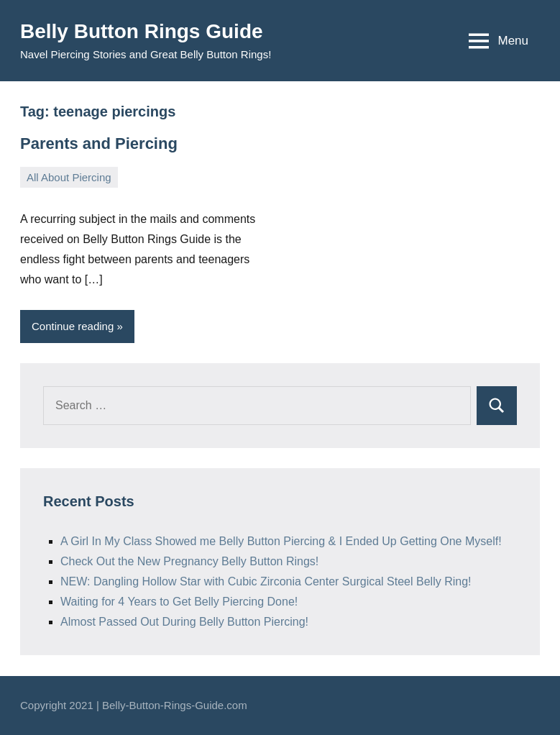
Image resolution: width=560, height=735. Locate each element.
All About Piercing (69, 177)
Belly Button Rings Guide (142, 31)
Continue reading (73, 326)
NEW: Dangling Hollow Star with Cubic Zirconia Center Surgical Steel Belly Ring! (266, 581)
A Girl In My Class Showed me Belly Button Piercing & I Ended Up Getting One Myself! (281, 541)
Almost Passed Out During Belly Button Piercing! (184, 622)
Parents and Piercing (99, 143)
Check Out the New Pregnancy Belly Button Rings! (189, 561)
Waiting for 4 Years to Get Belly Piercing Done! (179, 602)
